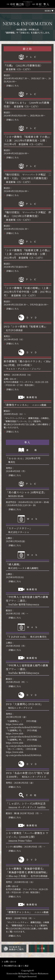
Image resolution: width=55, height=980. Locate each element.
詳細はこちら (13, 86)
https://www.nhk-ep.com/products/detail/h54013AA (24, 744)
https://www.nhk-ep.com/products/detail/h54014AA (24, 754)
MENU (48, 11)
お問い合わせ (10, 962)
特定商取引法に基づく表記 (16, 966)
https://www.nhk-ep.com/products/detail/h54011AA (23, 726)
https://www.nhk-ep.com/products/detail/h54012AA (24, 735)
